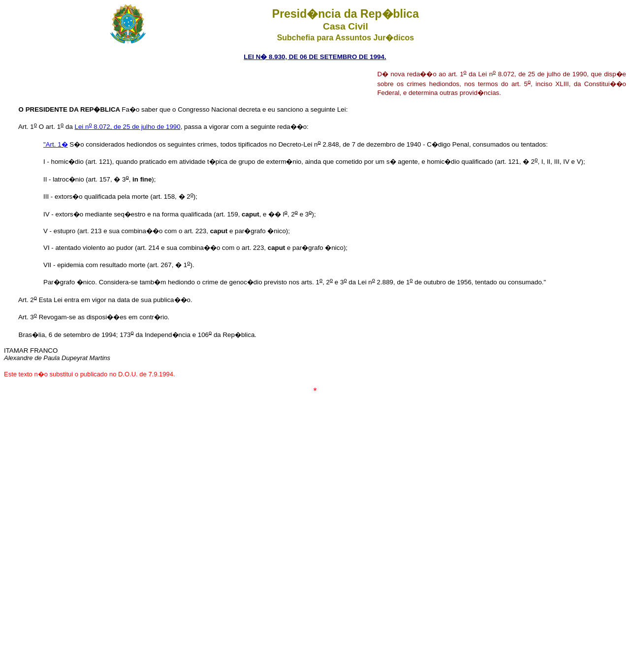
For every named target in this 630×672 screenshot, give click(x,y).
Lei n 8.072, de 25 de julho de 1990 (128, 127)
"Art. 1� (56, 144)
